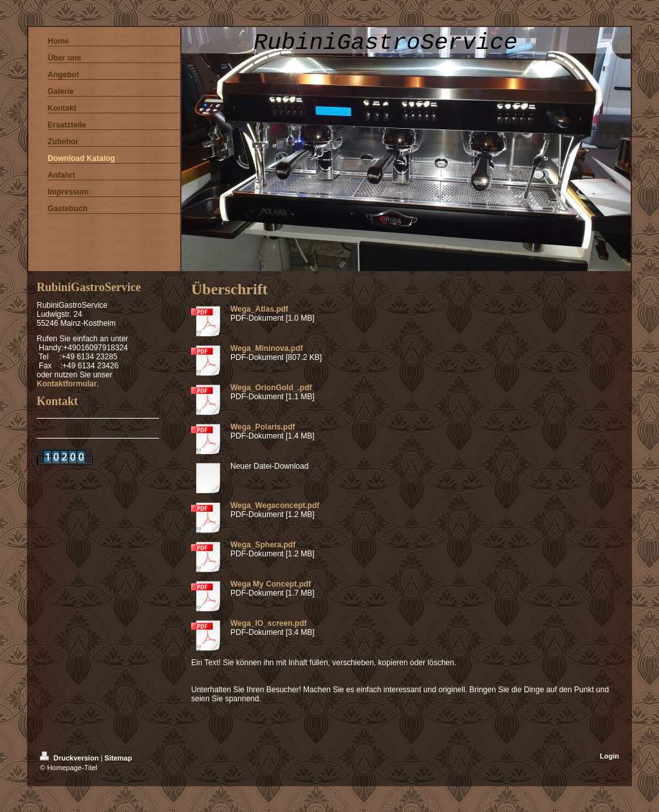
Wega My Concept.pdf (271, 584)
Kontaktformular (67, 384)
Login (609, 756)
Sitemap (118, 758)
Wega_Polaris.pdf (263, 427)
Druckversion (70, 758)
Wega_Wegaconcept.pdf (275, 505)
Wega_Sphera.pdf (263, 545)
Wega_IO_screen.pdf (269, 623)
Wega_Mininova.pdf (266, 348)
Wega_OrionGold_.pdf (271, 388)
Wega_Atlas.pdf (259, 309)
